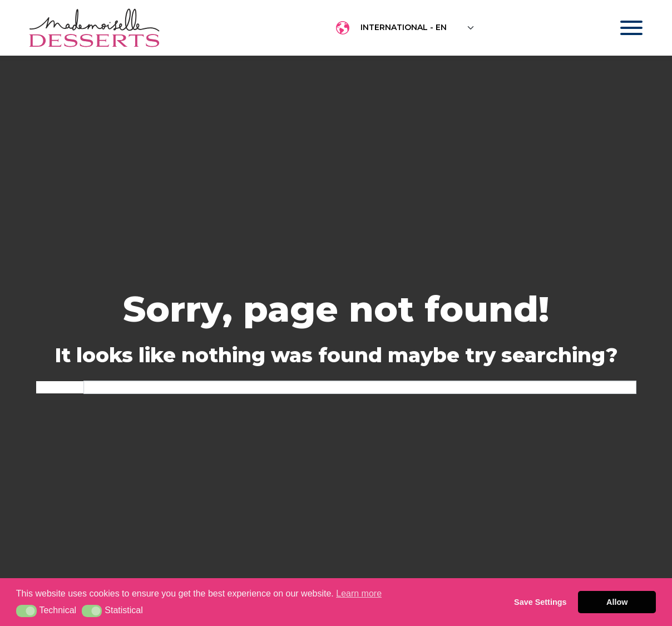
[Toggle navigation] (621, 28)
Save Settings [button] (540, 602)
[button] (26, 611)
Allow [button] (617, 602)
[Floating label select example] (418, 28)
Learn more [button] (359, 593)
